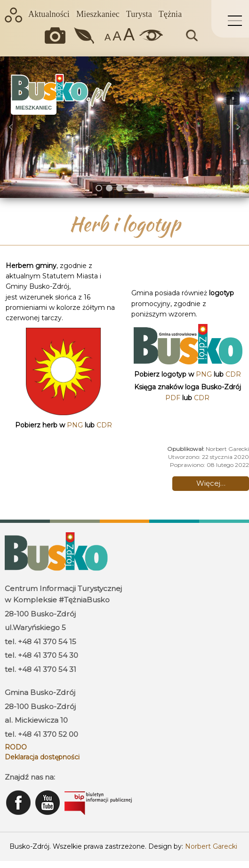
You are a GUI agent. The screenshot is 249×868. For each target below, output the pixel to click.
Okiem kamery (57, 36)
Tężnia (170, 14)
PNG (75, 425)
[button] (11, 127)
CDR (104, 425)
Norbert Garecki (211, 846)
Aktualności (49, 14)
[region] (124, 127)
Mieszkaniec (98, 14)
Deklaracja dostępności (42, 757)
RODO (16, 747)
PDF (173, 398)
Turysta (139, 14)
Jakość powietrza (85, 36)
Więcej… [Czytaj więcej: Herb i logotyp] (211, 483)
